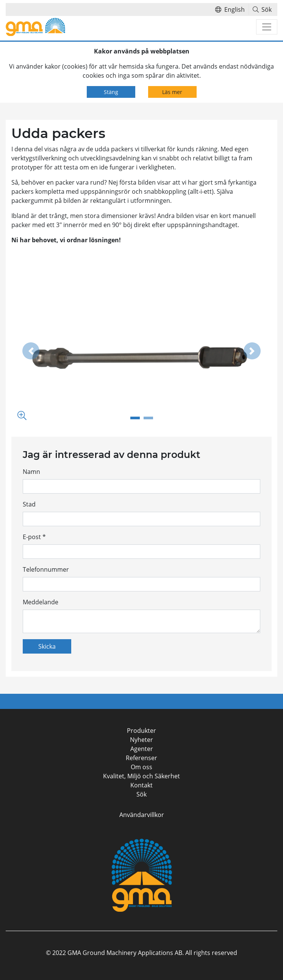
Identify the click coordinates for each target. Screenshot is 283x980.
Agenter (142, 749)
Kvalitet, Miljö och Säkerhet (141, 776)
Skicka (47, 646)
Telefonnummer (46, 569)
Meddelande (41, 602)
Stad (29, 504)
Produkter (141, 731)
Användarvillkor (142, 815)
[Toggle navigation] (267, 27)
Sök (262, 9)
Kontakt (141, 785)
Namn (31, 472)
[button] (31, 351)
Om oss (141, 767)
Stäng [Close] (111, 92)
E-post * (34, 537)
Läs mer (172, 92)
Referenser (141, 758)
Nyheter (141, 740)
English (230, 9)
